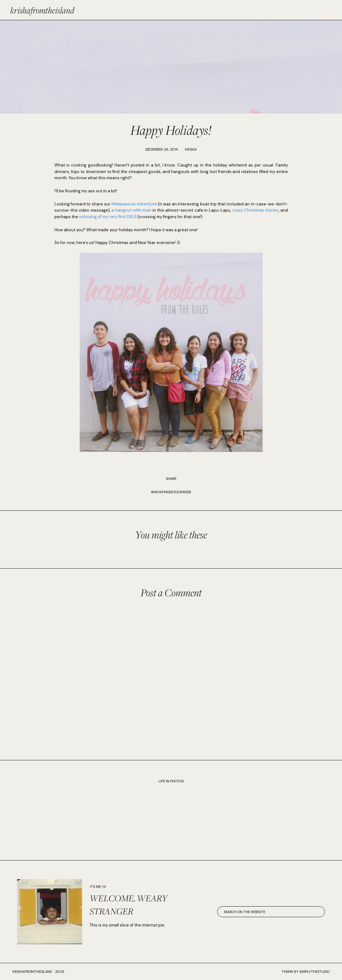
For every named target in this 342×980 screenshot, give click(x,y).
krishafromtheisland (42, 10)
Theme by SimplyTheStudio (306, 972)
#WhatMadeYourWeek (171, 492)
